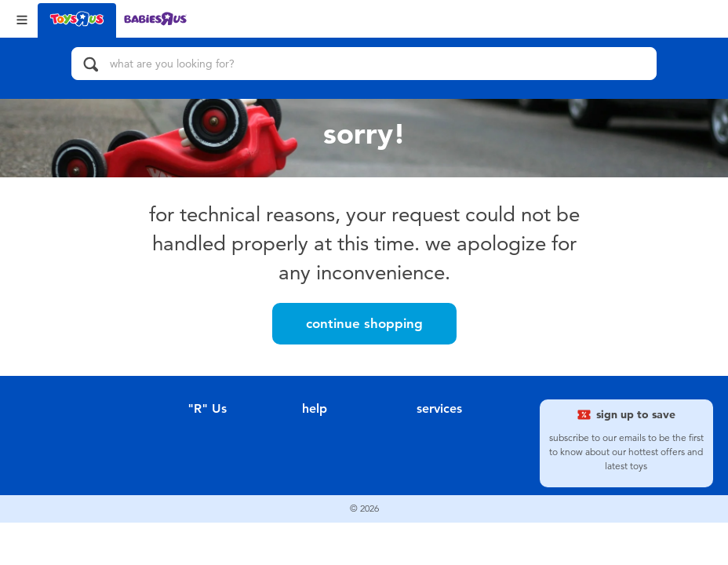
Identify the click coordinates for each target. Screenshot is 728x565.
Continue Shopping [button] (364, 323)
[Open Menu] (22, 18)
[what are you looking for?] (364, 64)
